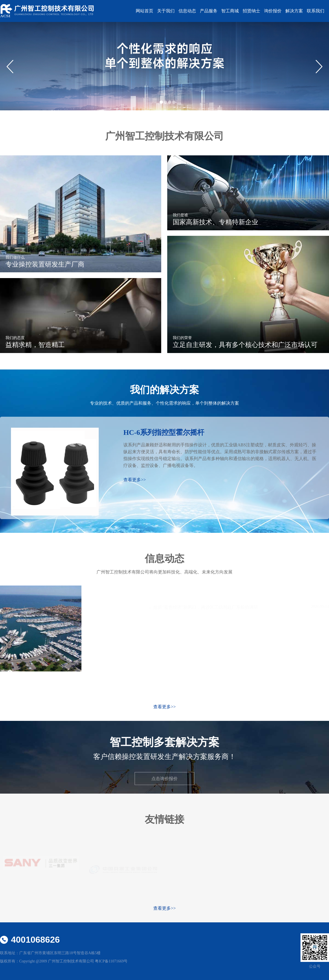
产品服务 (209, 11)
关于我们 (166, 11)
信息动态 (187, 11)
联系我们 (316, 11)
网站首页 (144, 11)
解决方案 (294, 11)
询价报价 (273, 11)
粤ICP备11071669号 (111, 961)
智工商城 (230, 11)
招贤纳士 (251, 11)
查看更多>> (164, 707)
